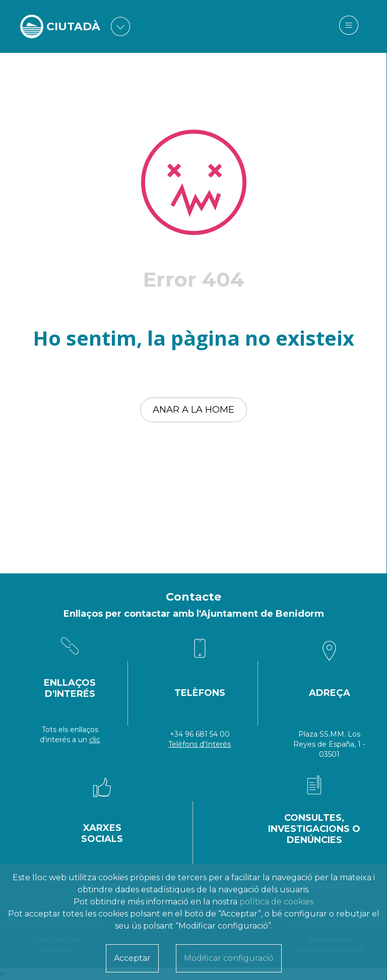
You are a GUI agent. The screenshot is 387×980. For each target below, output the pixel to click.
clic (95, 740)
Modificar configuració (229, 958)
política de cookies (276, 902)
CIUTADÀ (73, 26)
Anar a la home (193, 410)
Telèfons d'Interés (200, 744)
